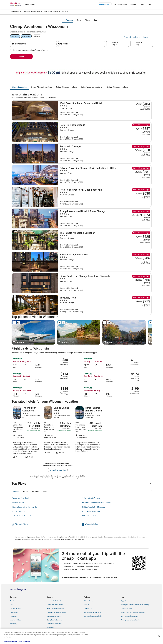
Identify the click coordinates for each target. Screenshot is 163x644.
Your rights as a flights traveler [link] (130, 620)
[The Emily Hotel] (105, 305)
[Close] (159, 636)
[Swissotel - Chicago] (105, 154)
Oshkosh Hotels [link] (18, 503)
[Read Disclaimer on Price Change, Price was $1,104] (138, 301)
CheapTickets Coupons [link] (54, 620)
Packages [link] (27, 12)
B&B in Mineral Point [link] (90, 516)
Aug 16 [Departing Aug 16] (115, 45)
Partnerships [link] (14, 612)
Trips (142, 4)
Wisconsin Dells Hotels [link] (21, 498)
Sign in (150, 4)
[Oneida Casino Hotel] (58, 432)
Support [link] (123, 601)
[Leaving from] (33, 44)
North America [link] (37, 12)
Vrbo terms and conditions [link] (92, 612)
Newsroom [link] (14, 616)
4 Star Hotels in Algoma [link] (91, 498)
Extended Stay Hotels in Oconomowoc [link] (96, 503)
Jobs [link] (12, 605)
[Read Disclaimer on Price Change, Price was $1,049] (138, 150)
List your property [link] (16, 609)
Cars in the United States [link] (55, 605)
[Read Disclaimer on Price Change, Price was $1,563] (136, 215)
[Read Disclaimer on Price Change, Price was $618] (139, 237)
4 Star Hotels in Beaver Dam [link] (23, 516)
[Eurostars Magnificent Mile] (105, 262)
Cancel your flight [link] (126, 609)
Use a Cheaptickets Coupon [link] (130, 616)
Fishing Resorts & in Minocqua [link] (94, 507)
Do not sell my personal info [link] (93, 616)
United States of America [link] (52, 12)
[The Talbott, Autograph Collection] (105, 240)
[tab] (69, 20)
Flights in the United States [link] (56, 609)
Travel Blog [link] (51, 628)
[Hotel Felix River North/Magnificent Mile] (105, 197)
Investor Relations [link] (16, 620)
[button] (82, 484)
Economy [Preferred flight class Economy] (148, 37)
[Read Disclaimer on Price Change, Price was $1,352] (138, 172)
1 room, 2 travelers (132, 37)
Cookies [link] (87, 605)
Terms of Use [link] (88, 609)
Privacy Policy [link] (88, 601)
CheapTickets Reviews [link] (54, 616)
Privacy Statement (11, 642)
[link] (46, 524)
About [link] (12, 601)
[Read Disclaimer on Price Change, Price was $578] (139, 104)
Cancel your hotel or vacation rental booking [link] (135, 605)
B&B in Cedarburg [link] (19, 512)
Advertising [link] (14, 624)
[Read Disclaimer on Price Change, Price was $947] (139, 194)
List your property (120, 4)
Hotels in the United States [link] (55, 601)
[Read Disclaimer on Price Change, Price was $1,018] (138, 258)
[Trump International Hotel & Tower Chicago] (105, 219)
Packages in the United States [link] (56, 612)
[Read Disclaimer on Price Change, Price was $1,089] (138, 280)
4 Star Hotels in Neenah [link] (91, 512)
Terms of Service (24, 642)
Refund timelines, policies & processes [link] (133, 612)
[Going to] (82, 44)
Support (133, 4)
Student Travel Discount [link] (55, 624)
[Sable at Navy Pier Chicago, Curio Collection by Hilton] (105, 175)
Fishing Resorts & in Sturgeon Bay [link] (25, 507)
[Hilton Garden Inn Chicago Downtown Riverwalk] (105, 283)
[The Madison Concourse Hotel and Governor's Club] (26, 432)
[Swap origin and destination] (58, 44)
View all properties (58, 470)
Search (21, 56)
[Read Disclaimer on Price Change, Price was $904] (139, 129)
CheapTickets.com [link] (16, 12)
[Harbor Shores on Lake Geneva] (89, 432)
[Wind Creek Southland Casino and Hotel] (105, 110)
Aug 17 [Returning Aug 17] (139, 45)
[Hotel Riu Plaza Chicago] (105, 132)
